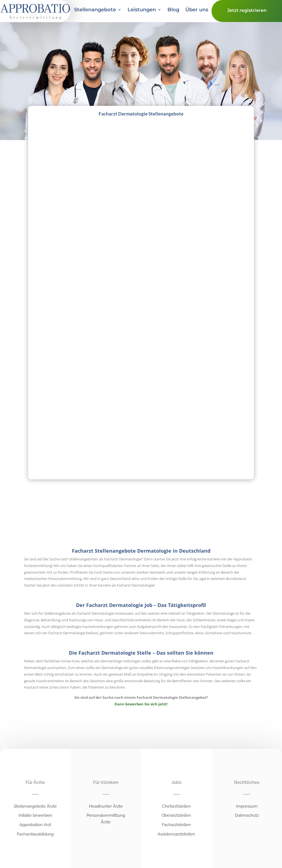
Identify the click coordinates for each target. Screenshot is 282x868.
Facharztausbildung (35, 834)
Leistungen (142, 10)
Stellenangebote (95, 10)
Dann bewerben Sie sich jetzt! (141, 704)
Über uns (197, 10)
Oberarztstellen (176, 815)
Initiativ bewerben (35, 815)
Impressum (247, 806)
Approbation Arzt (35, 825)
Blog (173, 10)
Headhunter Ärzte (106, 806)
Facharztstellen (176, 825)
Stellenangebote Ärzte (35, 806)
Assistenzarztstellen (176, 834)
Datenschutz (247, 815)
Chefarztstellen (176, 806)
